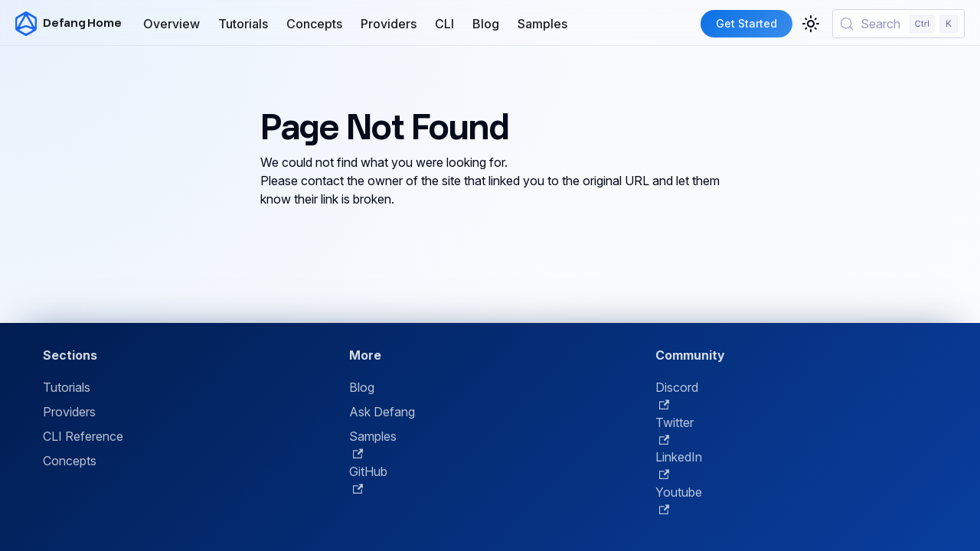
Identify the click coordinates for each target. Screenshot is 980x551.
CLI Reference (83, 436)
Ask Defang (382, 412)
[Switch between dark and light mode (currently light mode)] (811, 24)
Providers (389, 24)
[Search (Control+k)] (898, 24)
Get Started (746, 23)
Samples (542, 24)
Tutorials (243, 24)
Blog (486, 24)
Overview (171, 24)
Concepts (314, 24)
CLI (444, 24)
